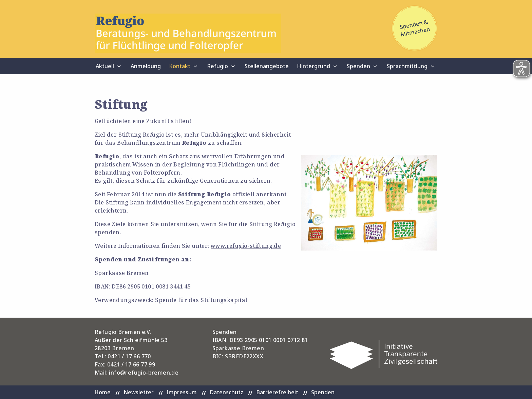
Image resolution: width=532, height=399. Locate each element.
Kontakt (180, 66)
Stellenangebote (267, 66)
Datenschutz (226, 392)
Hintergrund (313, 66)
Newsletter (139, 392)
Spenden (358, 66)
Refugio (217, 66)
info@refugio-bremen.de (144, 373)
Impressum (182, 392)
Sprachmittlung (407, 66)
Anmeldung (146, 66)
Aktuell (105, 66)
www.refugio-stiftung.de (246, 246)
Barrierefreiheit (277, 392)
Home (102, 392)
